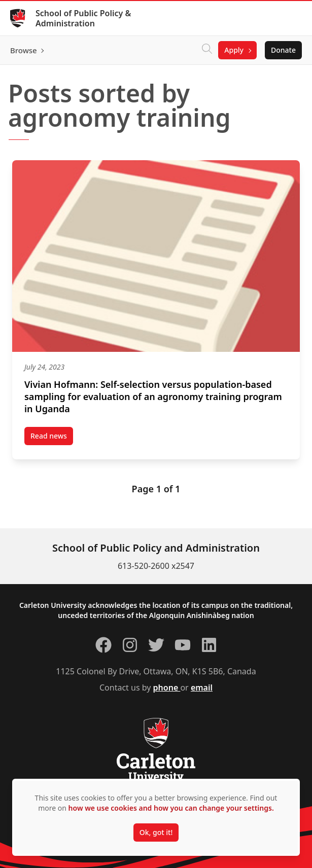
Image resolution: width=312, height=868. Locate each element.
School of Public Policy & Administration (83, 18)
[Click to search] (207, 50)
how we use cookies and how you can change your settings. (171, 808)
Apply (234, 50)
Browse (24, 50)
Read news (52, 438)
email (202, 688)
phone (167, 688)
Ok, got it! (156, 832)
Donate (283, 50)
